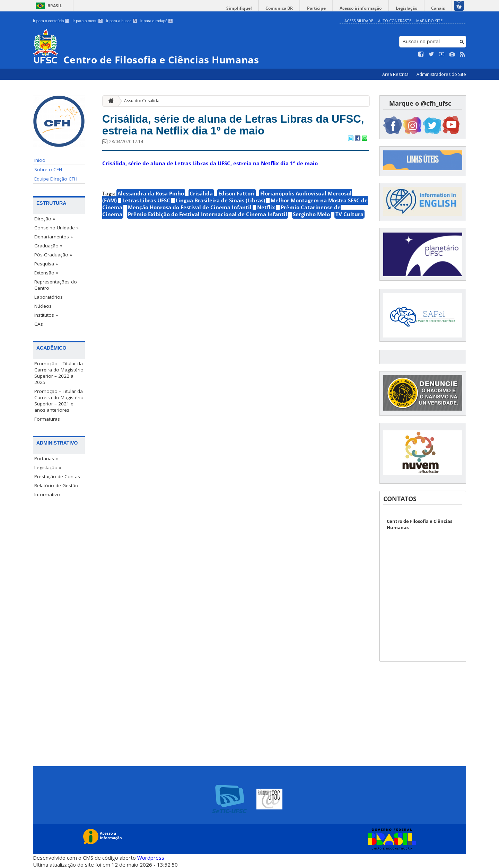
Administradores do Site (441, 74)
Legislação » (48, 467)
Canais (439, 8)
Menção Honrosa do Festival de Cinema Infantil (190, 210)
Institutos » (46, 315)
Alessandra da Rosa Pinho (151, 196)
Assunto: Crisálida (142, 101)
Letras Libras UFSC (146, 203)
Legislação (410, 8)
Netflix (266, 210)
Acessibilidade (359, 21)
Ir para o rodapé (156, 21)
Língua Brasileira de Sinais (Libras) (220, 203)
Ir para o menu (87, 21)
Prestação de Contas (57, 476)
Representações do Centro (56, 285)
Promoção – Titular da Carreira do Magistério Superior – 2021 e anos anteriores (59, 401)
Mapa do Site (429, 21)
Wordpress (151, 858)
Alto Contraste (395, 21)
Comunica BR (291, 8)
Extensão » (46, 273)
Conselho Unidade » (56, 228)
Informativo (47, 494)
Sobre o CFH (48, 169)
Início (40, 160)
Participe (325, 8)
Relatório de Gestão (56, 485)
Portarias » (46, 458)
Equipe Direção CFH (56, 179)
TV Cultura (349, 217)
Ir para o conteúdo (51, 21)
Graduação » (48, 246)
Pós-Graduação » (53, 255)
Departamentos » (54, 237)
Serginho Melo (311, 217)
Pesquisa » (46, 264)
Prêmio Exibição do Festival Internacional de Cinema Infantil (208, 217)
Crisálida (201, 196)
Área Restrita (396, 74)
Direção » (45, 219)
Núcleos (43, 306)
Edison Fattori (237, 196)
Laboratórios (49, 297)
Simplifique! (253, 8)
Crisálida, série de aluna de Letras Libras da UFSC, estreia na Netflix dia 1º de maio (229, 126)
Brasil (55, 6)
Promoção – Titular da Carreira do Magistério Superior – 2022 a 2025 (59, 373)
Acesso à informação (367, 8)
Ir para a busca (121, 21)
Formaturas (47, 419)
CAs (39, 324)
